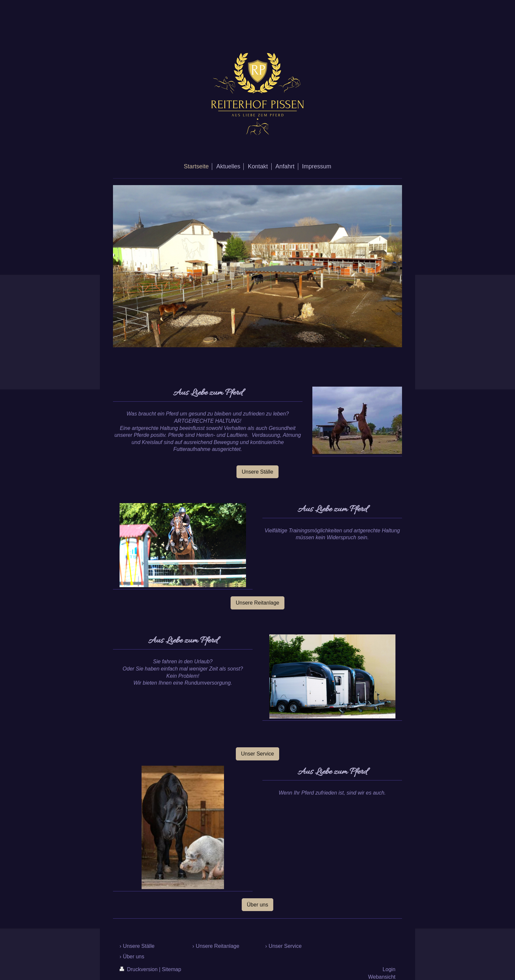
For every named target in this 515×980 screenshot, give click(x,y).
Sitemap (172, 969)
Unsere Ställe (257, 472)
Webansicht (382, 977)
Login (389, 969)
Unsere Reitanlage (258, 603)
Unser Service (257, 754)
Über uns (258, 905)
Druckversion (139, 969)
